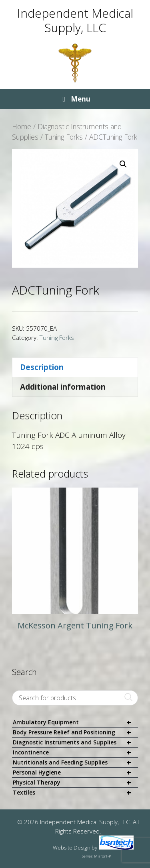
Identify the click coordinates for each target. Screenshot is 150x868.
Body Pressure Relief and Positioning (75, 733)
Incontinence (75, 753)
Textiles (75, 793)
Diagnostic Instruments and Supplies (75, 743)
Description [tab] (42, 367)
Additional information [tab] (63, 387)
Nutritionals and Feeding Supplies (75, 763)
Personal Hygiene (75, 773)
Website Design (72, 848)
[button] (123, 164)
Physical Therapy (75, 783)
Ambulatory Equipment (75, 723)
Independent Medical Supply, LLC (75, 20)
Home (22, 126)
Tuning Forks (64, 137)
